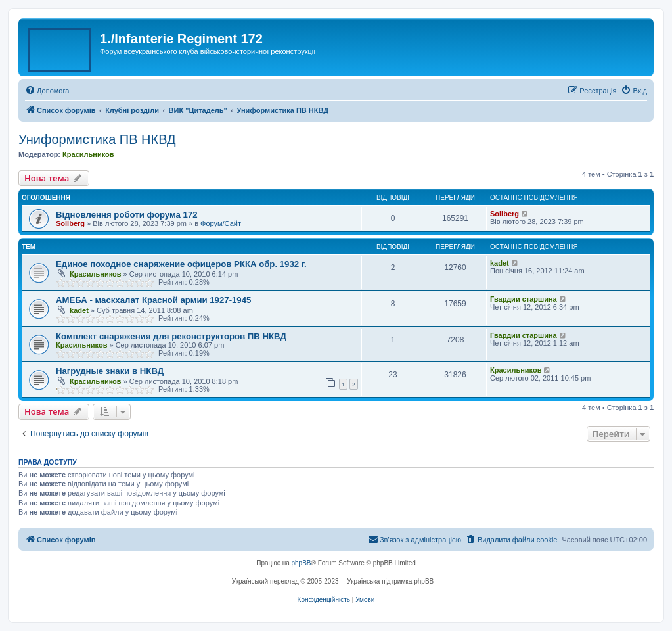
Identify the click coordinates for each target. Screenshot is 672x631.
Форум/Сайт (221, 223)
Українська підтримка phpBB (390, 581)
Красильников (88, 154)
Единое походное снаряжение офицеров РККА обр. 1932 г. (181, 264)
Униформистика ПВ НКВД (97, 139)
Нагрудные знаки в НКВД (110, 371)
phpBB (302, 563)
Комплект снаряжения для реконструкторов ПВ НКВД (171, 336)
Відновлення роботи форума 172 (127, 215)
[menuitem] (47, 91)
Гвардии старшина (524, 299)
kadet (500, 263)
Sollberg (70, 223)
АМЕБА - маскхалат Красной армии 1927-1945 (153, 300)
